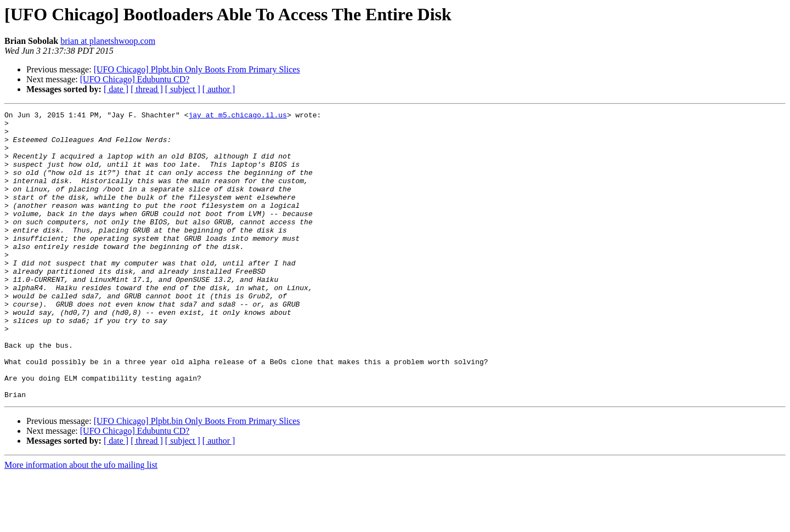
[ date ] (116, 89)
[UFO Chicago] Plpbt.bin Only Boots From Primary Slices (197, 69)
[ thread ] (147, 89)
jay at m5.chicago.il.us (237, 116)
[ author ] (219, 89)
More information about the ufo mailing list (81, 522)
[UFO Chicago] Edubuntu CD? (135, 79)
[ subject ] (183, 89)
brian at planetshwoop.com (108, 41)
